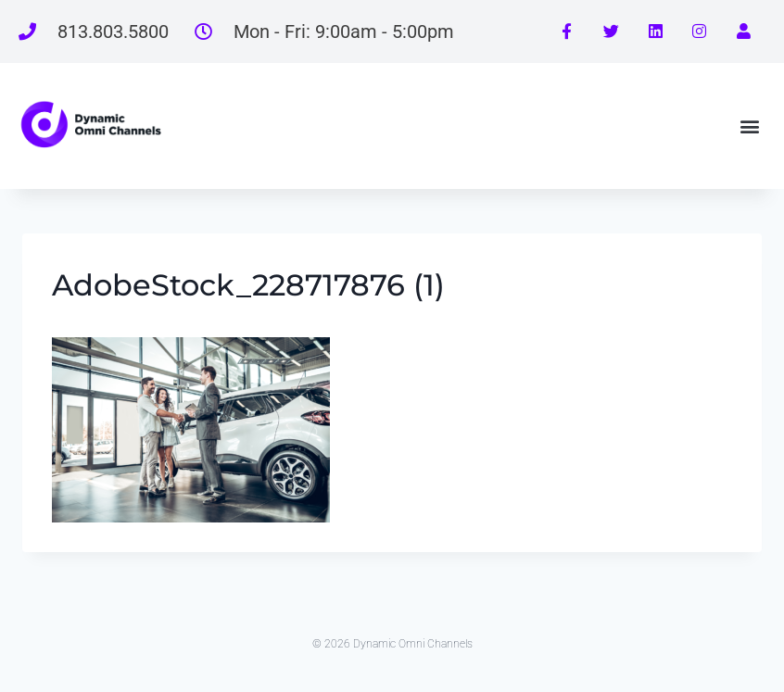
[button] (750, 126)
